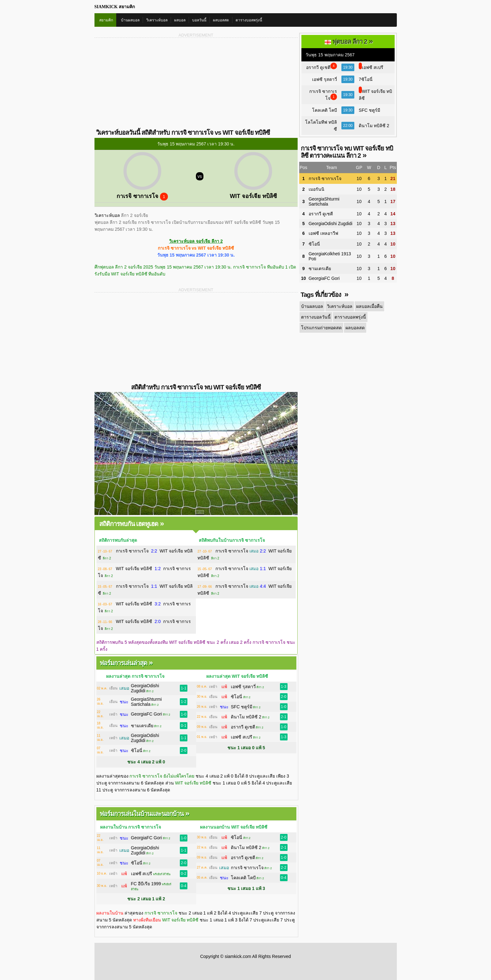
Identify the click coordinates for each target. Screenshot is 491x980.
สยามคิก (106, 20)
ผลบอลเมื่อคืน (369, 306)
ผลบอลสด (221, 20)
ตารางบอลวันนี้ (316, 317)
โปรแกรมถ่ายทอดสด (321, 328)
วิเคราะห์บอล (157, 20)
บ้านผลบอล (130, 20)
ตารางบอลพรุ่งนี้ (249, 20)
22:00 (348, 126)
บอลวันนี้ (199, 20)
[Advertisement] (145, 83)
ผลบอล (180, 20)
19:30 (348, 67)
